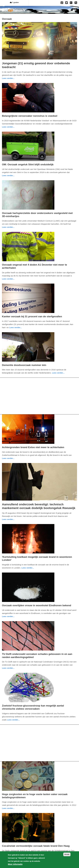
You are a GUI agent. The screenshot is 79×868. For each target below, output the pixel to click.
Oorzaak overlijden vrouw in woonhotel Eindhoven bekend (37, 605)
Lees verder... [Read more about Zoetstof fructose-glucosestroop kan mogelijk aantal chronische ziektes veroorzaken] (13, 720)
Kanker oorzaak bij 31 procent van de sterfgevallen (32, 316)
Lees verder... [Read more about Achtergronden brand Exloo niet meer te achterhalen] (8, 458)
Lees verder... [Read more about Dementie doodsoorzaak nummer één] (58, 373)
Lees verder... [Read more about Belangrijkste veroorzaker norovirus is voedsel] (8, 127)
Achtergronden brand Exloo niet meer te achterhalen (33, 447)
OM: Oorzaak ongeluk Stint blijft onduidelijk (28, 164)
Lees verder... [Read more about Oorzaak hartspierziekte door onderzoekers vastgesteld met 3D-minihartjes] (8, 227)
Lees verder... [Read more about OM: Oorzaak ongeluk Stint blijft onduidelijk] (8, 175)
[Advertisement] (39, 396)
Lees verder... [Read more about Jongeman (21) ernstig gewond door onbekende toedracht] (8, 78)
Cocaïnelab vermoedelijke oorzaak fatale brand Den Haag (36, 846)
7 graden (14, 2)
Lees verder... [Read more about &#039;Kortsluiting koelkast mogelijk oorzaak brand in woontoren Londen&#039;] (28, 568)
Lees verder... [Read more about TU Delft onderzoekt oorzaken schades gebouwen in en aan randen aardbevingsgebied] (8, 668)
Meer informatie (15, 864)
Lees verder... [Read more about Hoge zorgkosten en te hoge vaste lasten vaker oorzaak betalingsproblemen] (8, 808)
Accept (67, 854)
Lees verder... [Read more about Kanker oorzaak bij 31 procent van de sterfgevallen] (16, 327)
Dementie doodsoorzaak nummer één (24, 365)
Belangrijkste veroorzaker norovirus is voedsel (30, 116)
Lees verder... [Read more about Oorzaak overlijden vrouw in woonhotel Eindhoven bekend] (8, 616)
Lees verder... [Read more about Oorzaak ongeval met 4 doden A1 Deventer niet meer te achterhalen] (8, 279)
